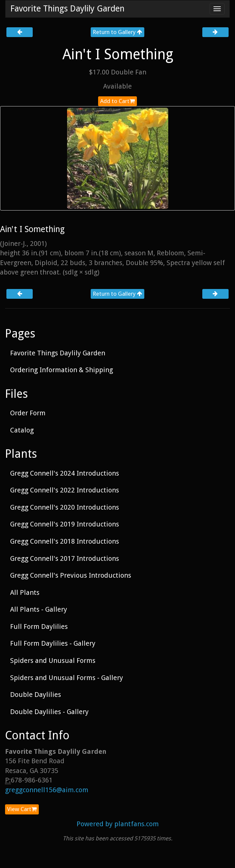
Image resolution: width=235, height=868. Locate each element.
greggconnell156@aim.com (47, 790)
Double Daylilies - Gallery (49, 712)
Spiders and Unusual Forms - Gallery (67, 678)
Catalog (22, 430)
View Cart (22, 809)
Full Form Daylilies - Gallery (53, 643)
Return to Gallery (117, 32)
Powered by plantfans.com (118, 824)
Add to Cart (117, 101)
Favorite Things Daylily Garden (67, 9)
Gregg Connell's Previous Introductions (71, 575)
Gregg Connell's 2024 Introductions (65, 473)
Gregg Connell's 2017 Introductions (65, 558)
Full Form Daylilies (39, 626)
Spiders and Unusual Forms (53, 661)
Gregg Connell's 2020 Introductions (65, 507)
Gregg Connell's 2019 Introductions (65, 524)
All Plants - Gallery (39, 609)
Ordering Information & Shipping (62, 370)
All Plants (25, 592)
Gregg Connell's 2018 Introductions (65, 541)
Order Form (28, 413)
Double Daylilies (36, 695)
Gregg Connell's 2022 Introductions (65, 490)
